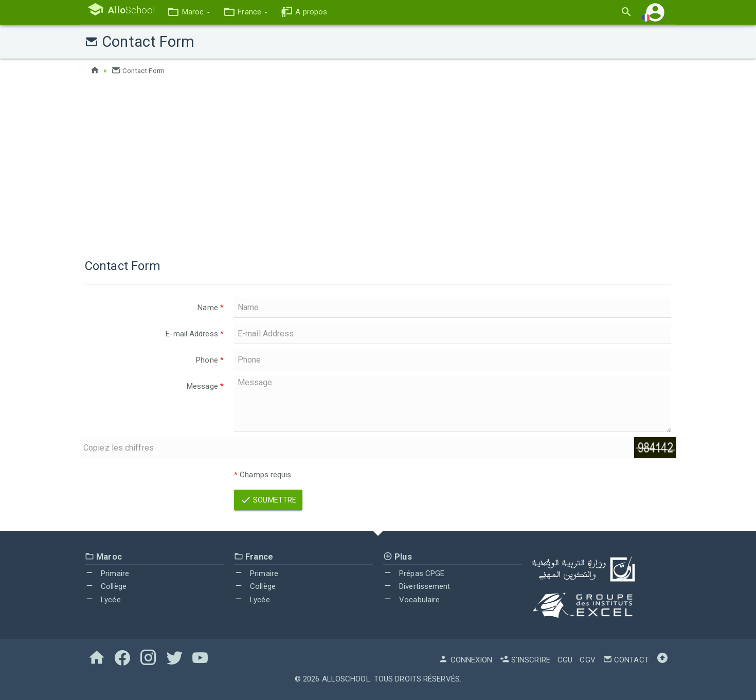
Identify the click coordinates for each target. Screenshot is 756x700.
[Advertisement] (378, 165)
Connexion (465, 659)
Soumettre (268, 499)
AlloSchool (346, 678)
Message (205, 386)
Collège (106, 586)
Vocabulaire (411, 600)
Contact (626, 659)
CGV (587, 659)
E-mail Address (195, 334)
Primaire (107, 573)
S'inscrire (525, 659)
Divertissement (417, 586)
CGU (565, 659)
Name (211, 308)
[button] (195, 12)
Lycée (103, 600)
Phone (210, 360)
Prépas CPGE (414, 573)
